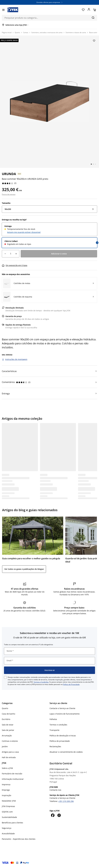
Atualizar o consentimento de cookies (66, 752)
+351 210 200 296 (66, 801)
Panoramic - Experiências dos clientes (19, 839)
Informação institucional (13, 779)
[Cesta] (95, 10)
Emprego (6, 790)
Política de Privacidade (71, 684)
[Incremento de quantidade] (16, 254)
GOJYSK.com (7, 812)
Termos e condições (58, 725)
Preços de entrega (9, 194)
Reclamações (55, 746)
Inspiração (6, 795)
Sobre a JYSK (7, 768)
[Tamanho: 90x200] (50, 209)
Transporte (54, 730)
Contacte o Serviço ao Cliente (62, 708)
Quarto (5, 708)
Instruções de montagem (16, 359)
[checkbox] (5, 677)
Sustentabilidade (9, 817)
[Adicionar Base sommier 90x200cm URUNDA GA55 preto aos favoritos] (94, 41)
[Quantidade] (11, 254)
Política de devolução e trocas (63, 736)
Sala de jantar (8, 730)
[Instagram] (59, 815)
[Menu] (3, 10)
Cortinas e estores (10, 741)
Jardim (5, 746)
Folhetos (53, 719)
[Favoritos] (83, 10)
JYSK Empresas (8, 806)
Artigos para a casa (10, 752)
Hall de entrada (9, 757)
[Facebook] (53, 815)
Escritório (6, 719)
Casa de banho (8, 714)
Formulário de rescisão (12, 774)
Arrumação (7, 736)
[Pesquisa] (93, 18)
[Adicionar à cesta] (59, 254)
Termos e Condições (41, 682)
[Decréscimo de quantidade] (5, 254)
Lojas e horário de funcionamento (65, 714)
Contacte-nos (55, 790)
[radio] (50, 229)
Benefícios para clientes (12, 823)
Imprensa (6, 784)
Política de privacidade (60, 741)
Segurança (7, 828)
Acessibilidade (8, 834)
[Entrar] (89, 10)
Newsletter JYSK (9, 801)
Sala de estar (8, 725)
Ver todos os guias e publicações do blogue (24, 569)
